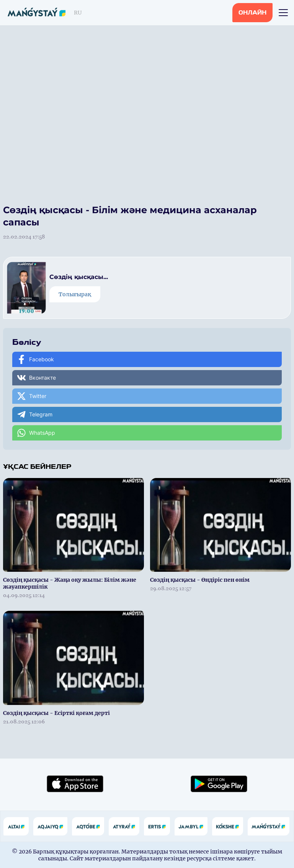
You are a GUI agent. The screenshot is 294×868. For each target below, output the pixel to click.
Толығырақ (75, 294)
